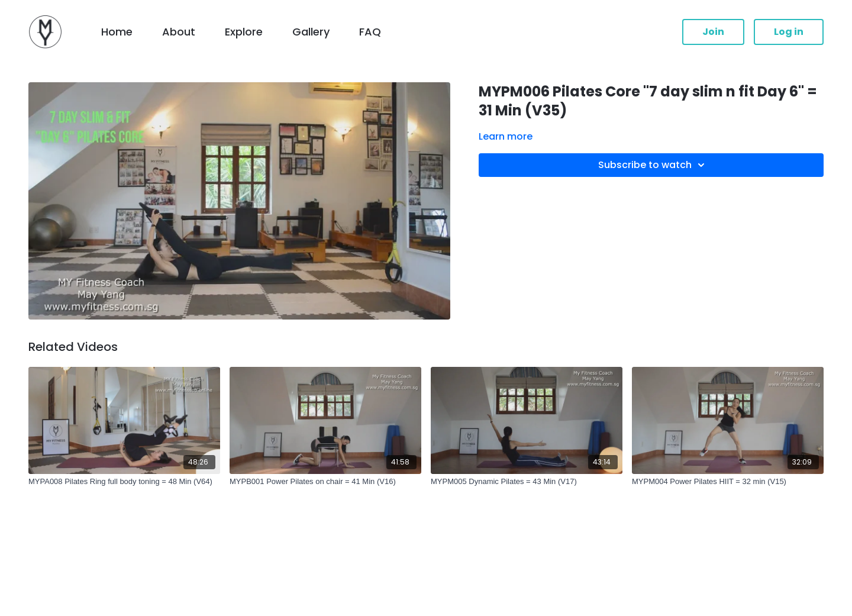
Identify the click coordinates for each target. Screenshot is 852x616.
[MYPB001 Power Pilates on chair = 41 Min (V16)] (325, 482)
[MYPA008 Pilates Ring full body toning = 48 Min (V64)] (124, 482)
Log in (789, 32)
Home (117, 32)
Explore (244, 32)
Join (713, 32)
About (179, 32)
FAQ (370, 32)
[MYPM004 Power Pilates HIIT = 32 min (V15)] (728, 482)
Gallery (311, 32)
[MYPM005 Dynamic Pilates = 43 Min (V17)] (527, 482)
